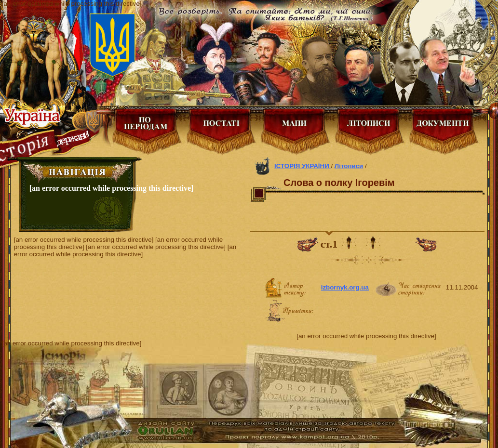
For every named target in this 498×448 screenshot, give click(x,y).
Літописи (349, 166)
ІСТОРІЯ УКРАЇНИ (303, 166)
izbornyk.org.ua (345, 287)
